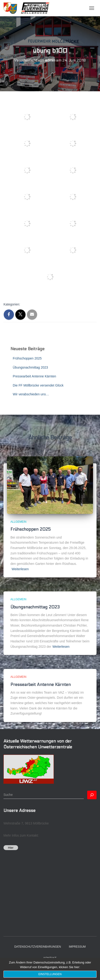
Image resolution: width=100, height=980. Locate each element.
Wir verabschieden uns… (31, 394)
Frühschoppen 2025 (27, 358)
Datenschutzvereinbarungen (38, 947)
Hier (11, 848)
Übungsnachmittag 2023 (30, 367)
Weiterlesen (20, 569)
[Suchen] (92, 795)
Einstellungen (50, 974)
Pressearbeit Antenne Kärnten (34, 376)
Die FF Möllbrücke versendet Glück (38, 385)
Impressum (77, 947)
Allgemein (18, 522)
